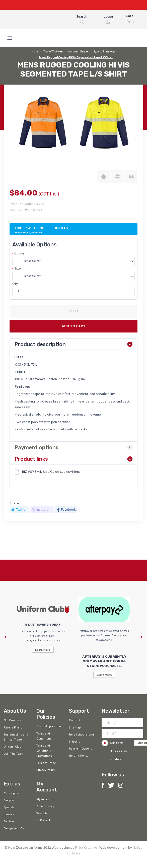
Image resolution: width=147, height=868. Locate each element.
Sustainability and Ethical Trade (16, 738)
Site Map (75, 728)
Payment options (36, 447)
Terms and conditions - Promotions (44, 751)
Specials (9, 808)
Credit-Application (49, 727)
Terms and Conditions (44, 737)
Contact (75, 721)
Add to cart (74, 327)
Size (18, 269)
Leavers (9, 815)
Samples (9, 801)
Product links (31, 459)
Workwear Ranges (78, 52)
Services (9, 822)
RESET (74, 312)
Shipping (75, 742)
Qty (15, 284)
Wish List (42, 814)
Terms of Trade (46, 763)
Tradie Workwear (53, 52)
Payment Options (80, 749)
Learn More (43, 650)
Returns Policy (79, 756)
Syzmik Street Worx (104, 52)
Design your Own (15, 829)
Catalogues (12, 794)
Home (35, 52)
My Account (45, 800)
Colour (19, 254)
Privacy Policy (46, 770)
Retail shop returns (82, 735)
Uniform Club (12, 747)
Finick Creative (86, 848)
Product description (40, 344)
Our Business (12, 721)
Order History (45, 807)
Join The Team (13, 754)
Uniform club (45, 821)
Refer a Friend (13, 728)
